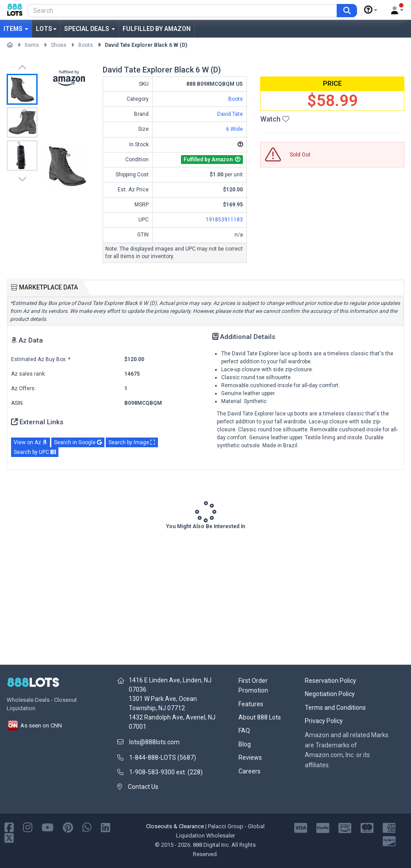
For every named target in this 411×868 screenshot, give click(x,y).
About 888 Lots (260, 717)
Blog (245, 744)
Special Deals (90, 29)
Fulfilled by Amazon (157, 29)
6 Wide (234, 129)
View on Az (31, 442)
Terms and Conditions (335, 708)
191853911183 (224, 220)
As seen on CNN (34, 725)
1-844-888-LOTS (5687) (163, 758)
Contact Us (143, 787)
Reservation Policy (330, 681)
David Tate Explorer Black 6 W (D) (146, 45)
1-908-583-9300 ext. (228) (166, 772)
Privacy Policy (324, 721)
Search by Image (132, 442)
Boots (86, 45)
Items (16, 29)
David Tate (230, 114)
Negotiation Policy (330, 694)
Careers (250, 771)
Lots (46, 29)
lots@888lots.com (154, 742)
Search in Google (78, 442)
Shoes (59, 45)
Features (251, 704)
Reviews (250, 758)
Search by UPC (35, 452)
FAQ (244, 731)
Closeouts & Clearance (175, 826)
